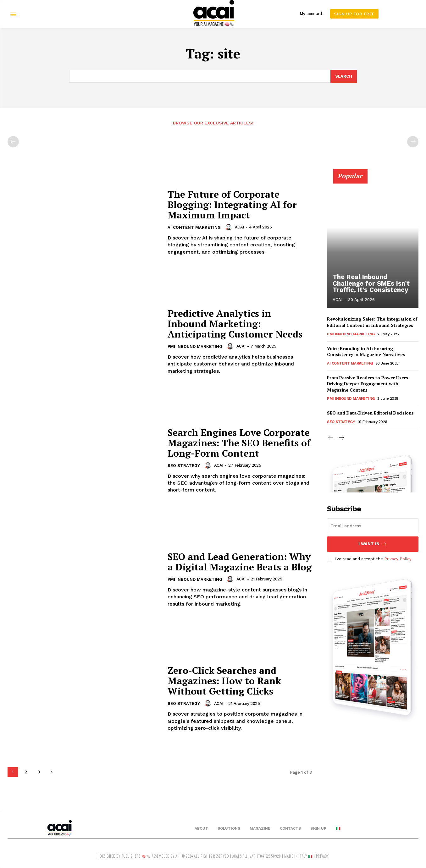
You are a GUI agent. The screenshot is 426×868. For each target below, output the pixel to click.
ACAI (239, 227)
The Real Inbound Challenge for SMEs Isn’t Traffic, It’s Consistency (371, 284)
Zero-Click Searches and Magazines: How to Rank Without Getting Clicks (224, 681)
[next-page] (51, 772)
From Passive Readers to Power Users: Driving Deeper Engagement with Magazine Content (368, 384)
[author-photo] (230, 227)
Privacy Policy (398, 559)
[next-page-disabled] (413, 142)
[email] (373, 526)
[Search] (344, 76)
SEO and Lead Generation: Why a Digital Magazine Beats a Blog (240, 562)
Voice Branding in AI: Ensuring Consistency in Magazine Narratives (366, 351)
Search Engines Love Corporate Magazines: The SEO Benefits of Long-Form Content (239, 443)
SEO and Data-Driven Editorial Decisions (370, 413)
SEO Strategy (184, 466)
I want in (373, 544)
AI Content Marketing (194, 228)
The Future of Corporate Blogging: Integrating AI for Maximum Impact (232, 205)
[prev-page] (13, 142)
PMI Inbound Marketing (195, 347)
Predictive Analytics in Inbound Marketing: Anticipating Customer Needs (235, 324)
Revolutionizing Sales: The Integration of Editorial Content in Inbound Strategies (372, 322)
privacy (322, 856)
